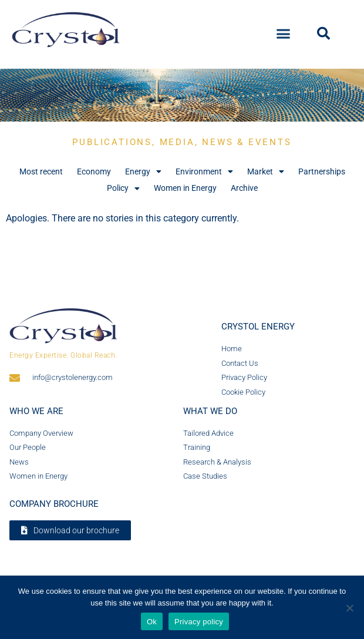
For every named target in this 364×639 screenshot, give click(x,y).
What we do (210, 411)
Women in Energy (185, 188)
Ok (152, 622)
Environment (204, 172)
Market (266, 172)
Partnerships (322, 171)
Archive (244, 188)
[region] (182, 95)
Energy (143, 172)
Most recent (41, 171)
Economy (94, 171)
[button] (284, 31)
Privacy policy (199, 622)
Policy (123, 188)
